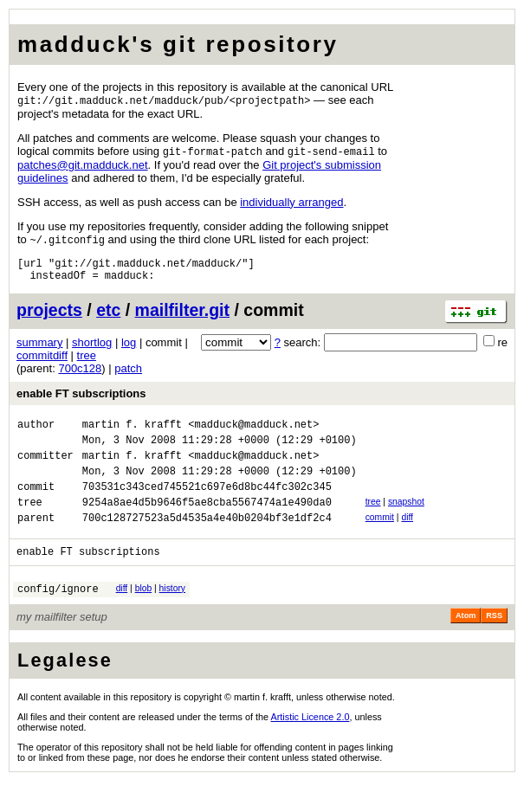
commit (380, 541)
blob (144, 617)
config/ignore (58, 619)
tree (87, 363)
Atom (466, 647)
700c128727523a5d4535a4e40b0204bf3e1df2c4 (207, 543)
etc (108, 318)
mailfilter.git (182, 318)
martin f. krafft (132, 434)
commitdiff (42, 363)
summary (39, 350)
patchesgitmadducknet (83, 167)
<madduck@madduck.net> (253, 434)
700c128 (80, 376)
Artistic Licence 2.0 (311, 748)
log (129, 350)
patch (128, 376)
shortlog (92, 350)
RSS (494, 647)
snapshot (406, 522)
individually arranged (291, 204)
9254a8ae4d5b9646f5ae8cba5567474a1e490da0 (207, 525)
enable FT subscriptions (81, 401)
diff (407, 541)
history (172, 617)
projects (49, 318)
